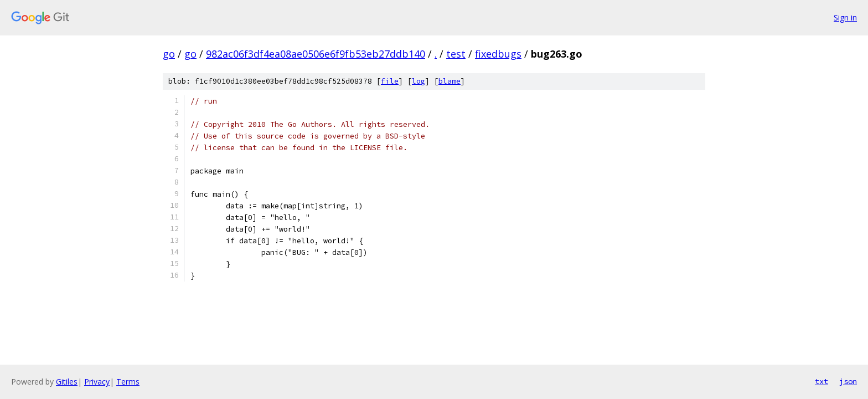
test (456, 54)
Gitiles (67, 382)
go (169, 54)
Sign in (845, 17)
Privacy (97, 382)
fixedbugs (498, 54)
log (418, 81)
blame (449, 81)
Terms (128, 382)
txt (821, 381)
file (390, 81)
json (848, 381)
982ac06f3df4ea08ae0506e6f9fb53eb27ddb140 (316, 54)
